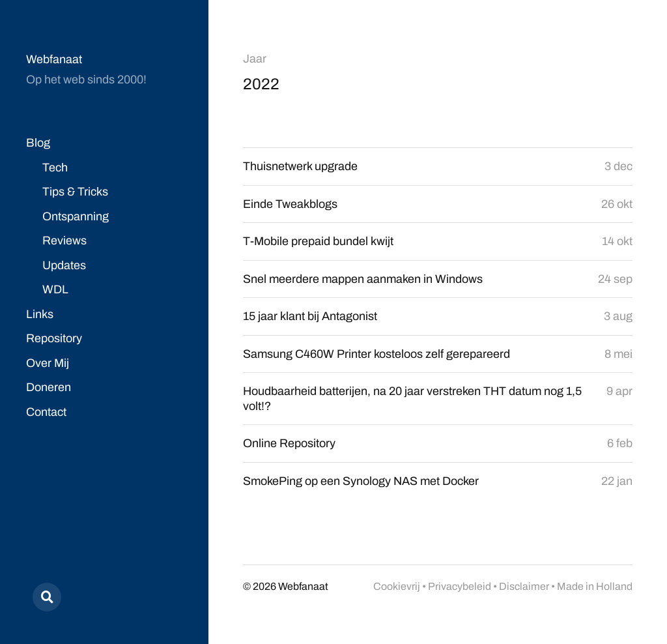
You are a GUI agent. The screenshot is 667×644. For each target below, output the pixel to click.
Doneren (49, 387)
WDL (55, 289)
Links (40, 314)
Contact (46, 412)
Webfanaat (54, 59)
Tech (55, 168)
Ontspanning (76, 216)
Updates (64, 265)
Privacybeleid (460, 586)
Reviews (64, 241)
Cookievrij (397, 586)
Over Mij (48, 363)
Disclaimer (524, 586)
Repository (54, 338)
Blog (38, 143)
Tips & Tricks (75, 192)
